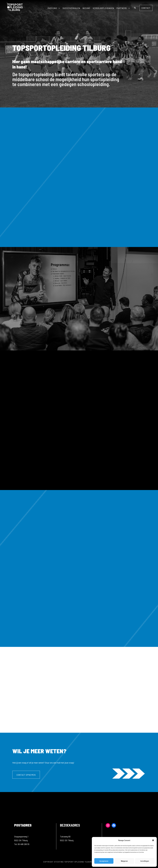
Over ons (52, 8)
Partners (122, 8)
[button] (153, 840)
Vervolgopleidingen (103, 8)
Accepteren (104, 861)
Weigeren (124, 861)
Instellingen (145, 861)
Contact (146, 8)
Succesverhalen (71, 8)
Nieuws (86, 8)
